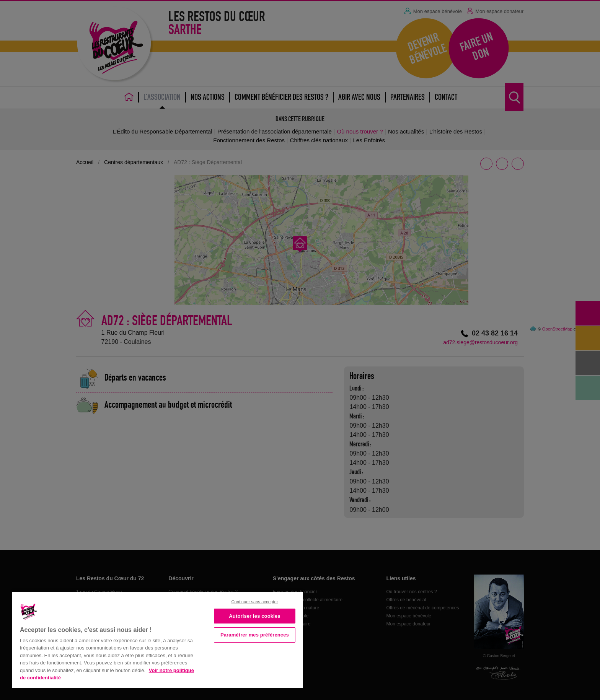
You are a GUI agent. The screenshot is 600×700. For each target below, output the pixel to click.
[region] (158, 639)
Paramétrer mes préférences (255, 635)
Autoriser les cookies (254, 616)
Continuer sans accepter (254, 602)
